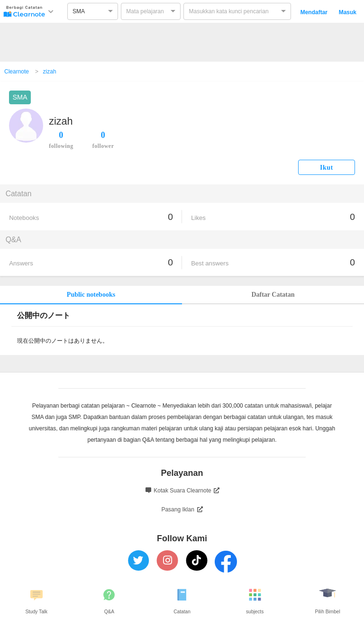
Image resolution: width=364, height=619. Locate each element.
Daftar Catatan (273, 295)
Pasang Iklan (182, 510)
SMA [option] (79, 11)
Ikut (327, 168)
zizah (50, 72)
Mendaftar (314, 12)
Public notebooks (91, 295)
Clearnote (17, 72)
